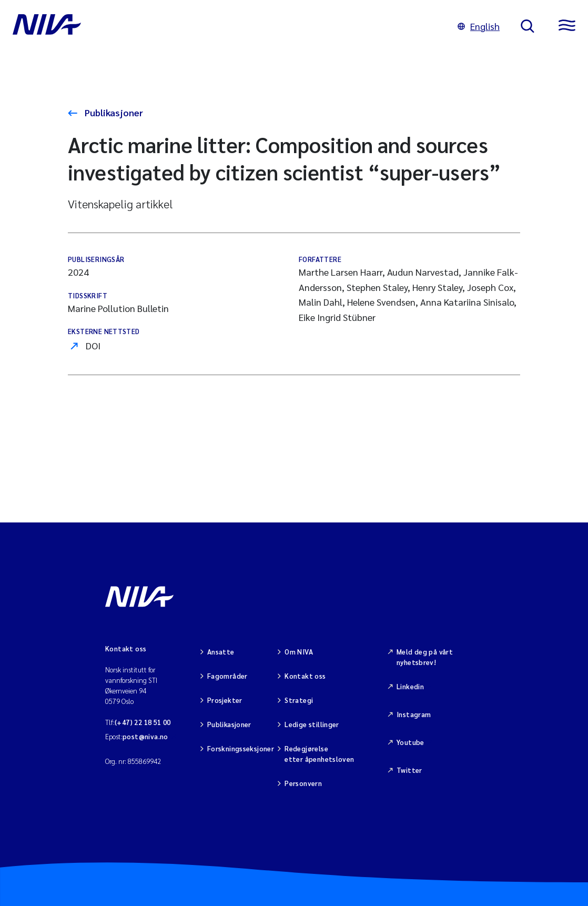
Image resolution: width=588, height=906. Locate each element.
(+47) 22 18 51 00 (143, 722)
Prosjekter (225, 700)
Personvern (303, 783)
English (479, 26)
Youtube (410, 742)
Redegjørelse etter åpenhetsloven (319, 754)
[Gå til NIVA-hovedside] (225, 26)
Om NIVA (299, 652)
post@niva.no (145, 736)
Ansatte (221, 652)
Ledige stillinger (312, 724)
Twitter (409, 770)
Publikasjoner (113, 112)
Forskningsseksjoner (241, 748)
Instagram (414, 714)
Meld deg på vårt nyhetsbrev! (425, 657)
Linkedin (410, 686)
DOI (93, 345)
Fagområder (227, 676)
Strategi (299, 700)
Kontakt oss (305, 676)
